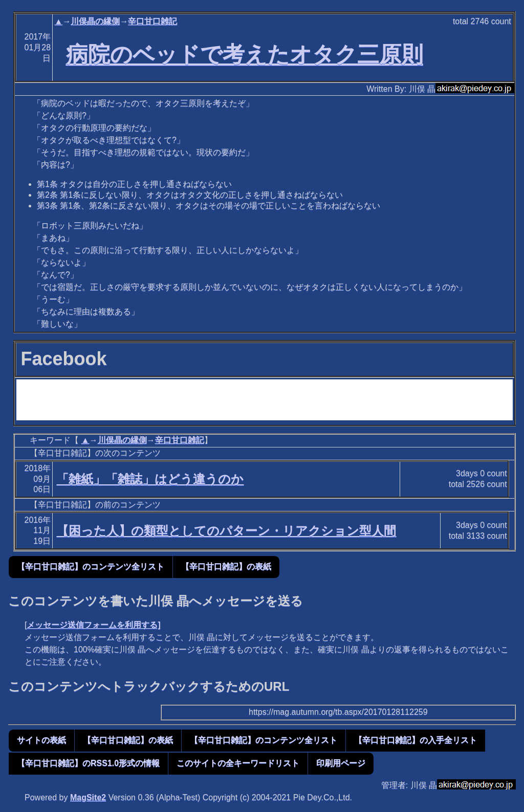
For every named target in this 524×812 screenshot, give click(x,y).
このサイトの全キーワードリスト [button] (238, 763)
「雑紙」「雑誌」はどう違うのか (150, 479)
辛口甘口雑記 (152, 21)
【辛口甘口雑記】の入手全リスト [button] (416, 740)
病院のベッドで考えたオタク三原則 (245, 54)
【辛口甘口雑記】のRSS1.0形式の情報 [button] (88, 763)
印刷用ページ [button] (341, 763)
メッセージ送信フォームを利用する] (93, 625)
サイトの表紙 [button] (41, 740)
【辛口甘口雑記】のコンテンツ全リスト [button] (91, 567)
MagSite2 (88, 797)
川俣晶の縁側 (95, 21)
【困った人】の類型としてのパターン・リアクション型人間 (226, 531)
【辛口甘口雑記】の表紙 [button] (226, 567)
